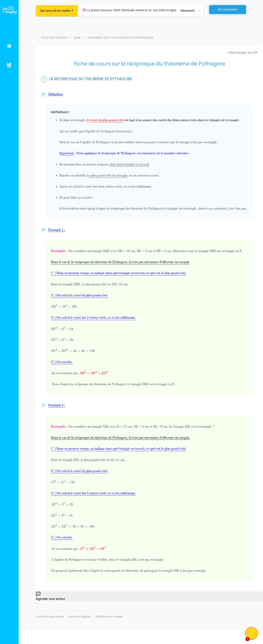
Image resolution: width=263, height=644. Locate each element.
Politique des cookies (109, 617)
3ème (77, 38)
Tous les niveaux (54, 38)
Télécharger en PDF (243, 52)
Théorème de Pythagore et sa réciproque (121, 38)
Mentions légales (80, 617)
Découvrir (190, 11)
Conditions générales (50, 617)
